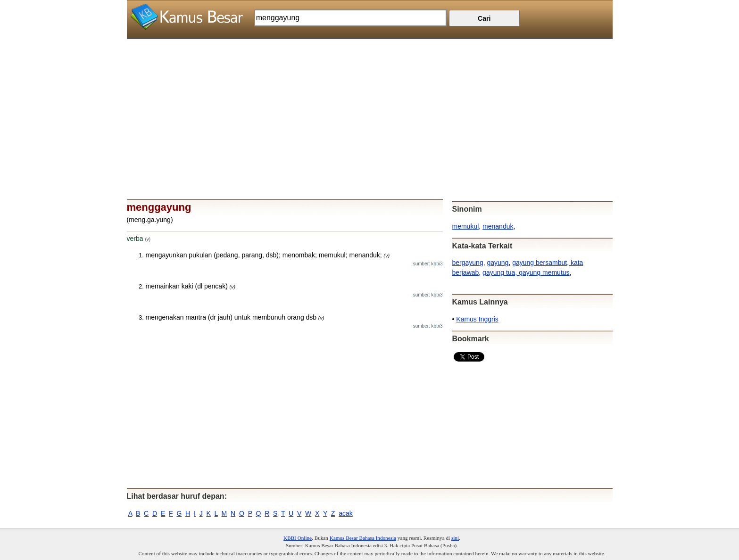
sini (455, 538)
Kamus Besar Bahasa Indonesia (363, 538)
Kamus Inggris (477, 319)
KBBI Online (298, 538)
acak (346, 513)
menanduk (498, 226)
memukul (466, 226)
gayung (498, 263)
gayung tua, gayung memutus (526, 272)
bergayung (468, 263)
